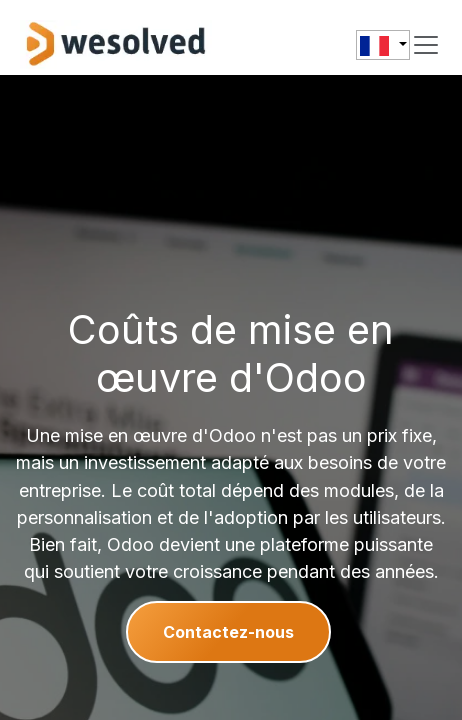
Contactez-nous (228, 632)
